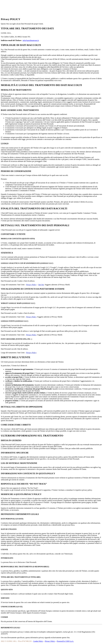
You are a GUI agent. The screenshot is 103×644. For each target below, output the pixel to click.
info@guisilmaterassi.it (31, 40)
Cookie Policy (38, 641)
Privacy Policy (31, 285)
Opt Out (41, 285)
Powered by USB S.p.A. (65, 641)
